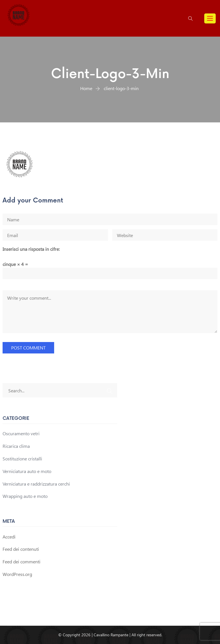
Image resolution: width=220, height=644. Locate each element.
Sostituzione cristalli (22, 459)
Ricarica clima (16, 446)
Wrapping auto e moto (25, 496)
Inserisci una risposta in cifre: (31, 249)
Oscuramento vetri (21, 433)
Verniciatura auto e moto (27, 471)
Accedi (9, 537)
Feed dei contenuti (21, 549)
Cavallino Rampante (111, 635)
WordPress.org (17, 574)
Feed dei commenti (21, 561)
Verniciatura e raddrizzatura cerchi (36, 484)
